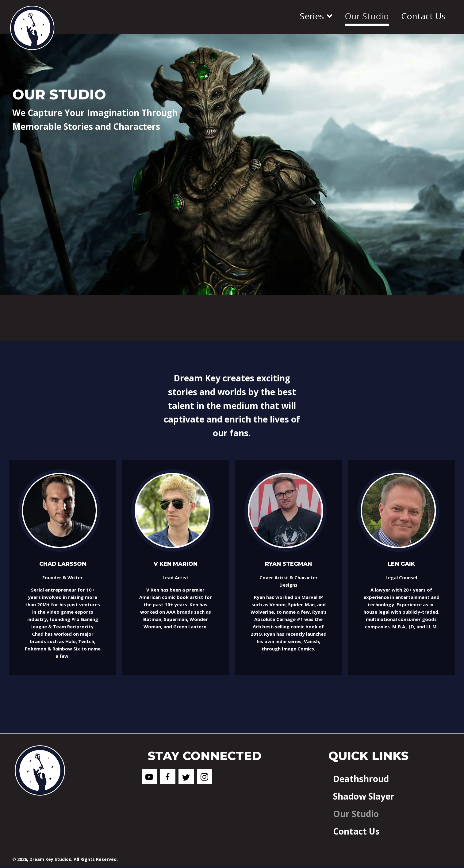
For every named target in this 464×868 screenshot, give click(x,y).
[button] (149, 777)
